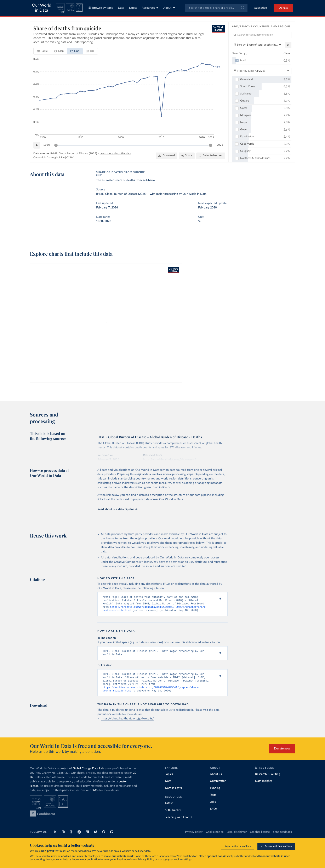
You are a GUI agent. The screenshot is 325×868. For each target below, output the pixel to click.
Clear (287, 53)
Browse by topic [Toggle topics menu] (100, 8)
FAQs (95, 796)
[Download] (167, 156)
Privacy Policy (146, 860)
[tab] (42, 51)
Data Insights (173, 793)
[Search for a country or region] (262, 35)
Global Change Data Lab (88, 774)
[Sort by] (258, 45)
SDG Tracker (173, 816)
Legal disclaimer (237, 837)
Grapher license (260, 837)
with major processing (164, 194)
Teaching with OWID (178, 823)
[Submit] (242, 8)
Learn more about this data (115, 154)
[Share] (187, 156)
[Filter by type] (262, 71)
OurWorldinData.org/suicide (49, 157)
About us (216, 780)
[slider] (56, 145)
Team (213, 800)
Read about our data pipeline (117, 509)
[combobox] (216, 8)
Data (121, 8)
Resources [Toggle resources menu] (150, 8)
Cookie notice (215, 837)
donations (85, 851)
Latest (133, 8)
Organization (218, 786)
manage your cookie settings (175, 860)
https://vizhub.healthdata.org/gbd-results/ (127, 724)
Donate (283, 8)
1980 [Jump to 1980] (47, 145)
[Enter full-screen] (211, 156)
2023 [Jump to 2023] (220, 145)
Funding (215, 793)
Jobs (213, 807)
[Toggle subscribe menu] (261, 8)
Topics (169, 780)
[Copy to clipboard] (216, 599)
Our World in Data (42, 8)
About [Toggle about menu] (169, 8)
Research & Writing (268, 780)
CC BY (70, 157)
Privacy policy (194, 837)
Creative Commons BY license (133, 562)
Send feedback (282, 837)
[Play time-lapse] (37, 145)
